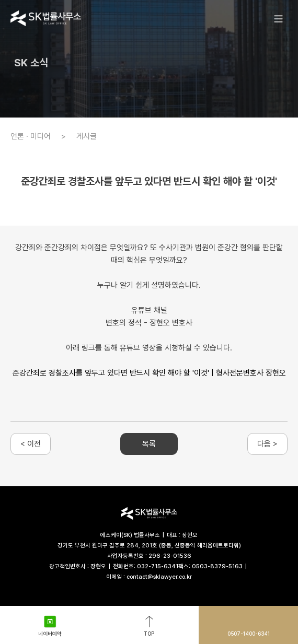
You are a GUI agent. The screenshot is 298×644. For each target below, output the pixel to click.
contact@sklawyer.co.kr (159, 577)
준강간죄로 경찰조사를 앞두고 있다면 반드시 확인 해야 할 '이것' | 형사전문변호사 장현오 (149, 373)
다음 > (267, 444)
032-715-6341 (158, 566)
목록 (149, 444)
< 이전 (31, 444)
